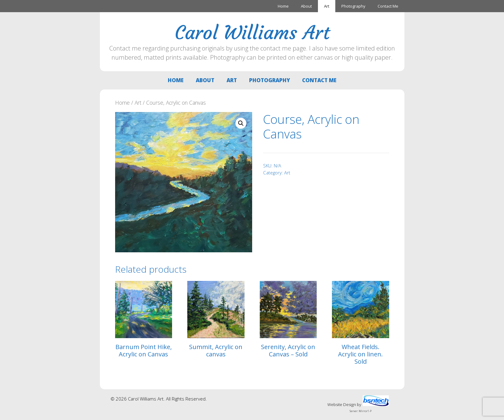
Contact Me (388, 6)
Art (327, 6)
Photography (353, 6)
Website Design (342, 404)
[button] (241, 123)
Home (283, 6)
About (306, 6)
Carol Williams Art (252, 33)
